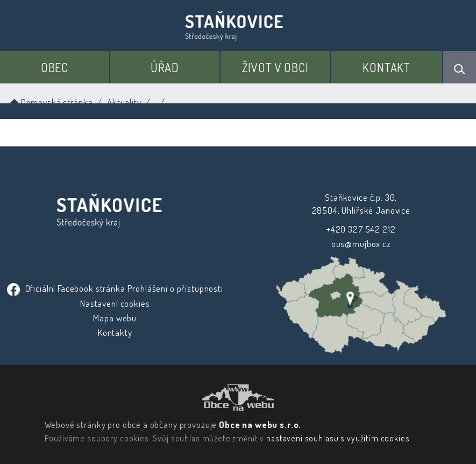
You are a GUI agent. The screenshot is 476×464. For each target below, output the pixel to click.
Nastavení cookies (115, 303)
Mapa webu (115, 318)
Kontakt (386, 67)
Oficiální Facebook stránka (67, 288)
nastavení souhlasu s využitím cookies (338, 438)
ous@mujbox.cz (361, 244)
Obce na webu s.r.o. (260, 424)
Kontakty (115, 332)
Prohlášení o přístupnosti (175, 288)
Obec (55, 67)
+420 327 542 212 (361, 229)
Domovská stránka (50, 102)
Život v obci (275, 67)
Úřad (165, 67)
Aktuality (124, 102)
